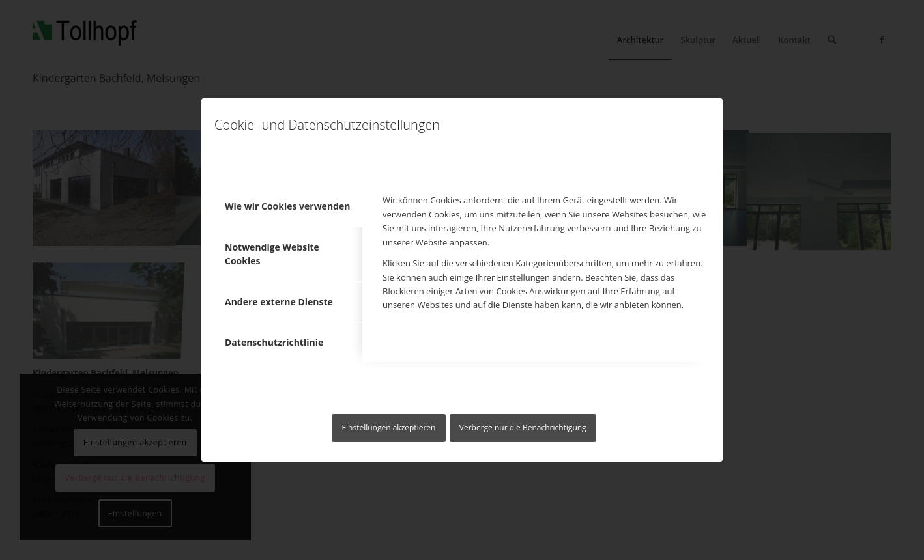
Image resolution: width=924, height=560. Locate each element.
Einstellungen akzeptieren (388, 427)
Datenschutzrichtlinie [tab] (274, 342)
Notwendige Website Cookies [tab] (272, 254)
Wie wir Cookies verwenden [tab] (287, 206)
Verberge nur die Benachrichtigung (523, 427)
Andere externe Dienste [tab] (279, 302)
